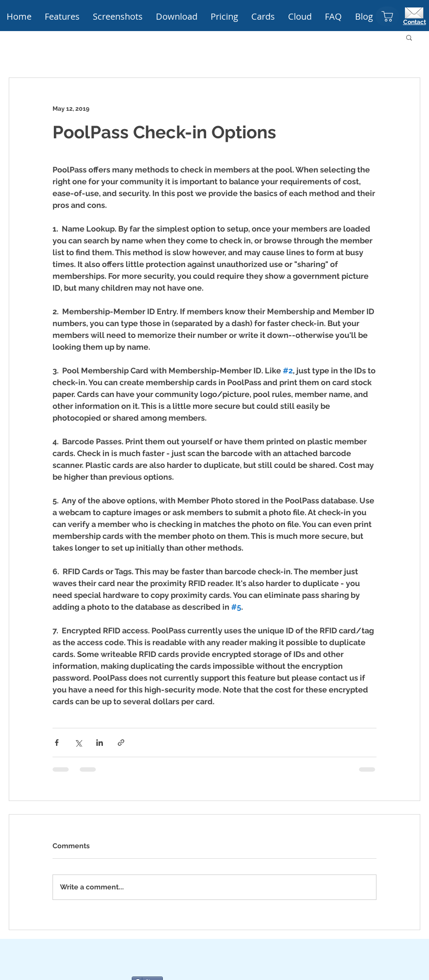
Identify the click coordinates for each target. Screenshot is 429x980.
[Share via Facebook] (57, 743)
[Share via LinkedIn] (100, 743)
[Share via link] (121, 743)
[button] (224, 17)
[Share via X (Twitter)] (78, 743)
